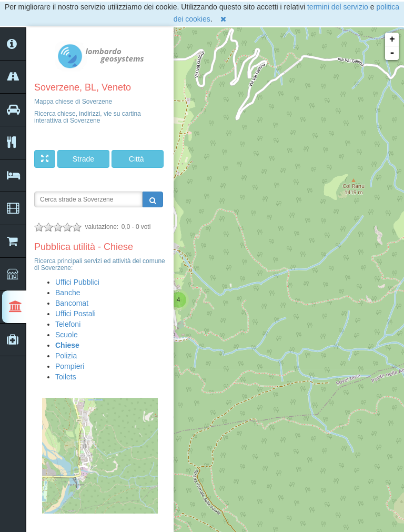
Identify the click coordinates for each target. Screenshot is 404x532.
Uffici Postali (75, 314)
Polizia (66, 356)
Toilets (66, 377)
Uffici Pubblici (77, 282)
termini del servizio (338, 7)
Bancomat (72, 303)
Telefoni (68, 324)
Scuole (67, 335)
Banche (68, 293)
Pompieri (70, 366)
